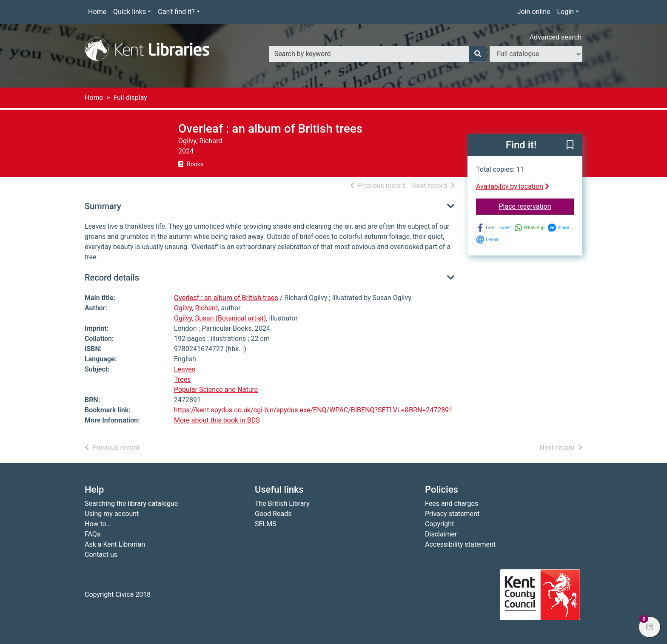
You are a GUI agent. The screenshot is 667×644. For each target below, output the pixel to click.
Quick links (130, 12)
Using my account (112, 514)
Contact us (101, 555)
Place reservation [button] (537, 206)
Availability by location (513, 186)
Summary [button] (103, 206)
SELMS (266, 524)
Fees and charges (452, 504)
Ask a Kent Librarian (115, 544)
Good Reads (273, 514)
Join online (534, 12)
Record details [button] (112, 278)
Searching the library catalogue (131, 504)
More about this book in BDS (217, 420)
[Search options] (536, 54)
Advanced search (556, 37)
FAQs (93, 534)
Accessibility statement (460, 544)
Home (97, 12)
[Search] (478, 54)
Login (565, 12)
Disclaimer (441, 534)
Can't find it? (176, 12)
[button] (570, 145)
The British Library (282, 504)
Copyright (439, 524)
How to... (98, 524)
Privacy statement (452, 514)
